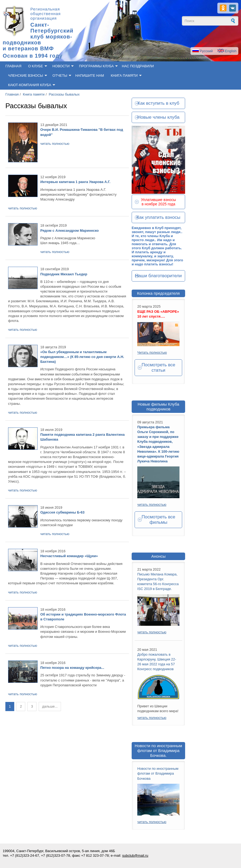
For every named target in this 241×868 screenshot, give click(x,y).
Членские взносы (26, 75)
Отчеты (60, 75)
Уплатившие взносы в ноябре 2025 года (159, 202)
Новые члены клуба (158, 117)
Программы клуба (96, 66)
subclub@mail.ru (135, 855)
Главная (13, 66)
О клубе (36, 66)
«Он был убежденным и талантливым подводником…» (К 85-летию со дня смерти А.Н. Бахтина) (82, 357)
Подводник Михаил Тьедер (64, 274)
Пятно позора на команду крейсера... (72, 668)
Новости (61, 66)
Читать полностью (152, 352)
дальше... (50, 706)
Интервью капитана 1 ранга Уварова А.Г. (75, 182)
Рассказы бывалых (64, 94)
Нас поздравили (138, 66)
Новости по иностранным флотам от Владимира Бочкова (158, 773)
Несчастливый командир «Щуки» (69, 556)
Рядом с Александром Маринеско (69, 231)
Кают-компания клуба (30, 85)
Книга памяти (124, 75)
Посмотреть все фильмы (158, 520)
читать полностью (55, 144)
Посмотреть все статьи (158, 368)
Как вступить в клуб (158, 103)
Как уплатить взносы (158, 217)
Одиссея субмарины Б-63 (62, 512)
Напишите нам (90, 75)
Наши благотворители (159, 276)
